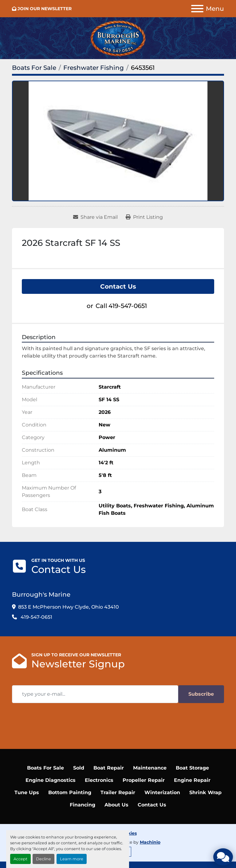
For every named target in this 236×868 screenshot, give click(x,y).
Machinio (150, 842)
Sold (79, 768)
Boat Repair (109, 768)
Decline (43, 859)
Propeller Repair (144, 780)
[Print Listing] (144, 217)
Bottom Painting (70, 792)
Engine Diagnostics (51, 780)
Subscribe (201, 694)
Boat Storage (192, 768)
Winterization (162, 792)
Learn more (72, 859)
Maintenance (150, 768)
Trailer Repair (118, 792)
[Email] (95, 694)
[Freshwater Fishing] (94, 68)
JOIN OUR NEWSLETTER (45, 9)
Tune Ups (27, 792)
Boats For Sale (45, 768)
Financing (83, 805)
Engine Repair (192, 780)
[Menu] (197, 9)
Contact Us (118, 286)
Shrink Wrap (205, 792)
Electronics (99, 780)
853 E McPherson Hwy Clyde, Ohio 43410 (69, 607)
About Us (116, 805)
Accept (20, 859)
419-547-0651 (128, 306)
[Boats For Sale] (34, 68)
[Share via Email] (95, 217)
